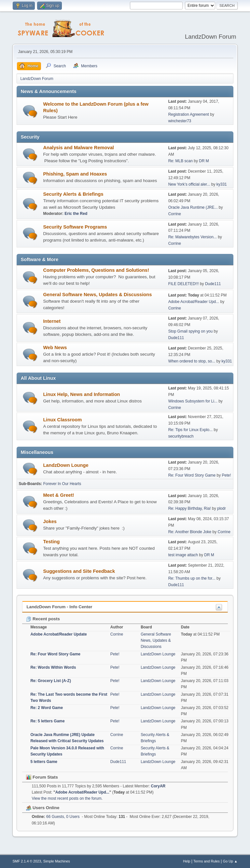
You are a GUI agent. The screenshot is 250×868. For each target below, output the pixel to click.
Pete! (227, 475)
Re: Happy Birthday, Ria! (190, 508)
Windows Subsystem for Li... (193, 401)
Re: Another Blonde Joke (190, 532)
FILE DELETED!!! (184, 284)
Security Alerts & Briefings (73, 194)
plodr (222, 508)
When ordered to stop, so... (192, 361)
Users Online (43, 808)
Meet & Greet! (58, 495)
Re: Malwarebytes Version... (193, 237)
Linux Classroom (62, 420)
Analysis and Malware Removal (78, 148)
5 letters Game (44, 762)
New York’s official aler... (189, 184)
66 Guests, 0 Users (56, 817)
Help (187, 861)
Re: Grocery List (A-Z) (51, 681)
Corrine (175, 214)
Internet (52, 321)
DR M (204, 161)
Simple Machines (57, 861)
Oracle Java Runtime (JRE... (193, 207)
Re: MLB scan (181, 161)
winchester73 (180, 121)
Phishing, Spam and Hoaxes (75, 174)
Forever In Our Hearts (62, 484)
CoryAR (158, 786)
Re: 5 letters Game (47, 721)
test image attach (183, 555)
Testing (51, 542)
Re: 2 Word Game (47, 708)
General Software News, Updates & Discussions (97, 295)
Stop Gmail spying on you (191, 331)
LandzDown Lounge (66, 465)
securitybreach (181, 436)
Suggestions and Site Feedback (79, 571)
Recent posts (43, 619)
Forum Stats (42, 777)
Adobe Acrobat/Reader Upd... (194, 302)
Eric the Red (76, 214)
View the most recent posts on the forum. (67, 798)
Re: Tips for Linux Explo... (191, 430)
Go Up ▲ (230, 861)
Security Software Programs (75, 227)
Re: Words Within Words (53, 667)
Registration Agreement (189, 114)
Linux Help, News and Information (81, 394)
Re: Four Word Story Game (192, 475)
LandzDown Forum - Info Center (59, 607)
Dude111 (213, 284)
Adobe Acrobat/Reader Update (58, 634)
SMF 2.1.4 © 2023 (27, 861)
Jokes (50, 521)
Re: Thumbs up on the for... (192, 578)
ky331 (222, 184)
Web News (55, 348)
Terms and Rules (207, 861)
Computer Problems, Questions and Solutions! (96, 270)
